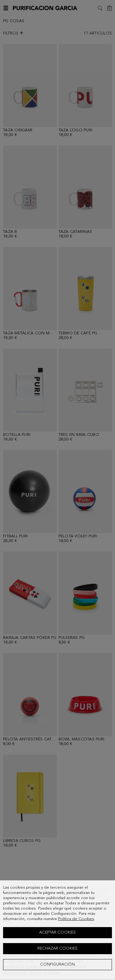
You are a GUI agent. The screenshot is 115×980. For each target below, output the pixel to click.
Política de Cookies (76, 919)
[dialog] (57, 930)
